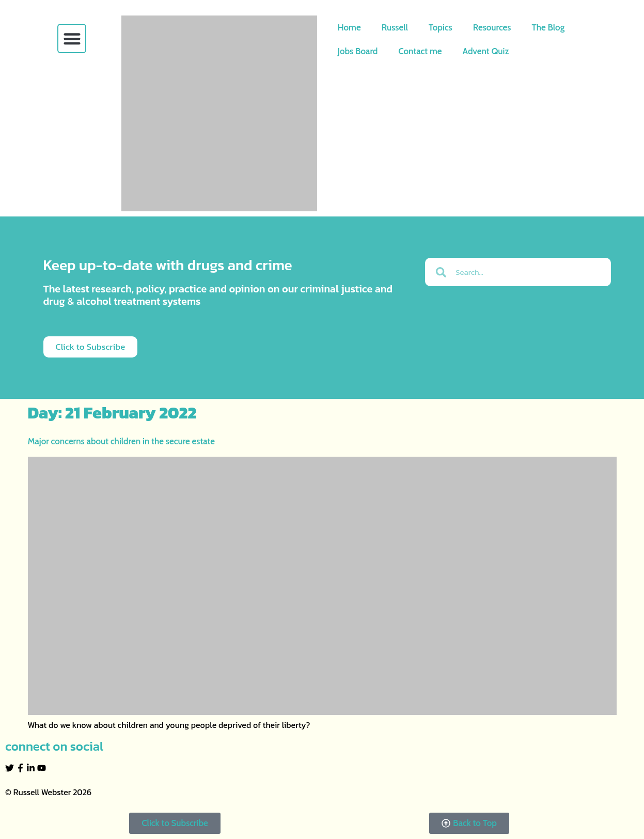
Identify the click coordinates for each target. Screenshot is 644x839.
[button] (72, 38)
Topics (441, 27)
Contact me (420, 51)
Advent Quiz (486, 51)
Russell (395, 27)
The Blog (548, 27)
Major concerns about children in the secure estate (121, 441)
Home (349, 27)
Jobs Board (358, 51)
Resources (492, 27)
